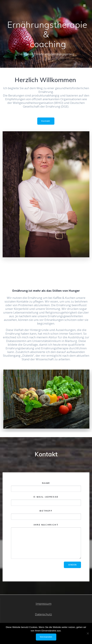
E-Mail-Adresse (46, 501)
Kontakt (46, 121)
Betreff (46, 515)
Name (46, 487)
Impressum (44, 604)
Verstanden (46, 637)
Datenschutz (43, 614)
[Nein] (88, 633)
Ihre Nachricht (46, 541)
